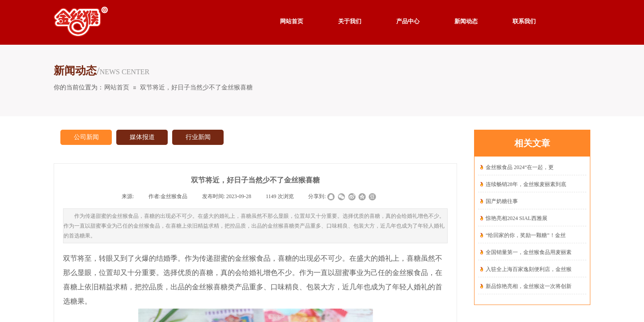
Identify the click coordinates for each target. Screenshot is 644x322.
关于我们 (350, 21)
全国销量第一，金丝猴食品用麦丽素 (529, 252)
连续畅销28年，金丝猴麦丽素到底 (526, 184)
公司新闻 (86, 137)
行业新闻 (198, 137)
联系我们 (524, 21)
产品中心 (408, 21)
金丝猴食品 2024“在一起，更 (520, 167)
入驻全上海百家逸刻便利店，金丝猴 (529, 269)
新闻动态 (466, 21)
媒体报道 (142, 137)
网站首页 (117, 87)
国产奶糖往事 (502, 201)
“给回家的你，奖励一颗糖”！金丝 (526, 235)
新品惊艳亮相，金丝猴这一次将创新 (529, 286)
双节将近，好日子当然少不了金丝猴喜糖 (196, 87)
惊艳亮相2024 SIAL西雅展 (517, 218)
